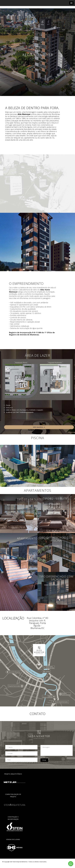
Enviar (44, 760)
